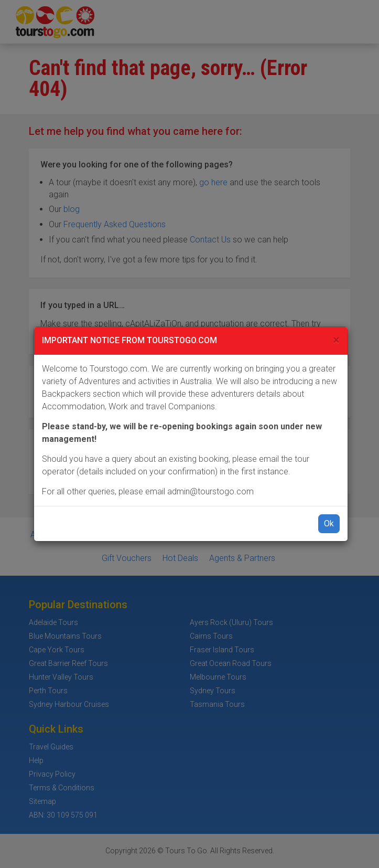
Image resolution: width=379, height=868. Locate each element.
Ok (329, 523)
